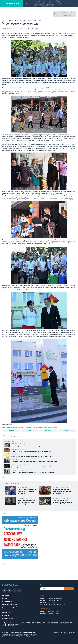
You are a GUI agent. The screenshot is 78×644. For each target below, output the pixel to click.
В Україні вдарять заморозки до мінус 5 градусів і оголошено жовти (32, 456)
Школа (4, 437)
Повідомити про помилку (10, 604)
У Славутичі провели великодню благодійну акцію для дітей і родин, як (33, 472)
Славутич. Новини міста (19, 20)
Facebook (48, 431)
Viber (30, 431)
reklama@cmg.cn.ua (53, 611)
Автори (4, 599)
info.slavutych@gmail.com (55, 598)
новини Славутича (29, 633)
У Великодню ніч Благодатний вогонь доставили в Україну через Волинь (33, 467)
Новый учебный (10, 437)
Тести (4, 610)
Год (15, 437)
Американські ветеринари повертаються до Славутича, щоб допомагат (62, 491)
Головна (4, 20)
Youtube (67, 431)
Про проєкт (6, 596)
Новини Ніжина (7, 613)
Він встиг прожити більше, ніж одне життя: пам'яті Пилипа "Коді (27, 502)
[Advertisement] (14, 15)
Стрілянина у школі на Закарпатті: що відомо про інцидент (29, 446)
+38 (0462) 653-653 (53, 601)
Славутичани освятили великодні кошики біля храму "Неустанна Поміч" (62, 502)
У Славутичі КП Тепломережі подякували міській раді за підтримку (32, 451)
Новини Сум (6, 615)
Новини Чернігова (8, 618)
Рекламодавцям (7, 601)
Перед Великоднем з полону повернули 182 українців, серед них (27, 491)
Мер (18, 437)
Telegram (11, 431)
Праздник (22, 437)
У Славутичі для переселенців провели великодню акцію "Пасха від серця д (35, 462)
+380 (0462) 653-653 (54, 614)
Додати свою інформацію (10, 607)
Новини (10, 20)
